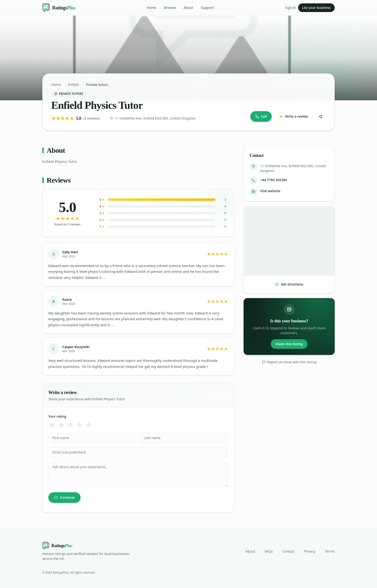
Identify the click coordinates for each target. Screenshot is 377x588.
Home (151, 8)
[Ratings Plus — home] (59, 8)
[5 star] (89, 425)
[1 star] (52, 425)
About (188, 8)
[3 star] (70, 425)
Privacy (310, 551)
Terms (330, 551)
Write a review (293, 116)
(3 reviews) (91, 118)
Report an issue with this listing (289, 362)
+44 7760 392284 (273, 180)
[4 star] (80, 425)
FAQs (269, 551)
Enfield (73, 85)
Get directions (289, 284)
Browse (170, 8)
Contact (288, 551)
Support (207, 8)
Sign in (290, 8)
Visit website (270, 191)
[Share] (320, 116)
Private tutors (97, 85)
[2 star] (61, 425)
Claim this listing (289, 344)
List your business (316, 8)
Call (261, 116)
